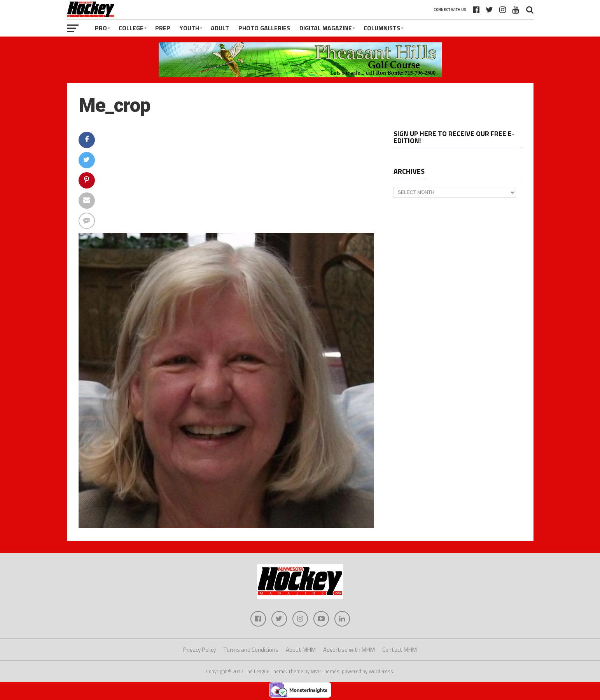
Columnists (382, 28)
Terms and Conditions (251, 650)
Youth (189, 28)
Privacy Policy (199, 650)
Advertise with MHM (349, 650)
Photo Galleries (264, 28)
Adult (220, 28)
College (131, 28)
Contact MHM (400, 650)
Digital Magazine (326, 28)
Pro (101, 28)
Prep (163, 28)
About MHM (301, 650)
